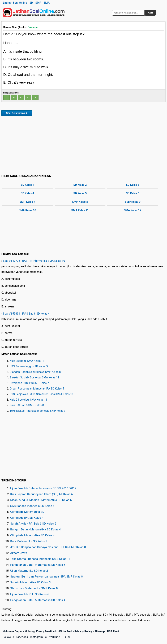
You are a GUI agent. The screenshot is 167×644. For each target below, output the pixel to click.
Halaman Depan (13, 631)
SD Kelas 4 (27, 193)
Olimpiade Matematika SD (27, 512)
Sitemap (100, 631)
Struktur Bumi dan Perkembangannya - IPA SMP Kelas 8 (47, 576)
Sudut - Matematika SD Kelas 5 (30, 582)
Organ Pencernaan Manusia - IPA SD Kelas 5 (37, 389)
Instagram (36, 637)
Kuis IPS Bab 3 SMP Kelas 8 (27, 405)
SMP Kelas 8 (80, 202)
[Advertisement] (83, 144)
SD (31, 3)
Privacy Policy (83, 631)
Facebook (22, 637)
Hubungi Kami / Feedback (41, 631)
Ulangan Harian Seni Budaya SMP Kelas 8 (35, 372)
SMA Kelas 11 (80, 210)
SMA (47, 3)
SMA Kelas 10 (27, 210)
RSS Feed (113, 631)
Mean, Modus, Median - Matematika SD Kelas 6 (41, 500)
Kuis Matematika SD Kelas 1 (29, 541)
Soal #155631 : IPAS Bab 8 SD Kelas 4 (26, 314)
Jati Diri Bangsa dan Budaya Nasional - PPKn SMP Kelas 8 (48, 547)
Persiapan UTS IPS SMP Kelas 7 (29, 383)
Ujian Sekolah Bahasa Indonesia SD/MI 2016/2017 (43, 488)
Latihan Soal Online (15, 3)
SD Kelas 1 (27, 185)
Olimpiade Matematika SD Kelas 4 (32, 535)
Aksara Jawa (19, 553)
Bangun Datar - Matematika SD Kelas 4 (35, 529)
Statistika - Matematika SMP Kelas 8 (34, 588)
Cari (151, 13)
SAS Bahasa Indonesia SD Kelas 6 (32, 506)
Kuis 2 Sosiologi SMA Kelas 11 (29, 400)
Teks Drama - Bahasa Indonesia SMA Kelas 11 (40, 559)
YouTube (54, 637)
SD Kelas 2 (80, 185)
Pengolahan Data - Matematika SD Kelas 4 (38, 600)
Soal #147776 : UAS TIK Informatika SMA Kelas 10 (34, 261)
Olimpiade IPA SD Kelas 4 (27, 518)
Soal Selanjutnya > (17, 113)
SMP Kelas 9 (133, 202)
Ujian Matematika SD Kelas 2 (29, 571)
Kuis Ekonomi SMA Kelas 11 (27, 361)
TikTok (66, 637)
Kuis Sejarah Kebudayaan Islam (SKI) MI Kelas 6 (42, 494)
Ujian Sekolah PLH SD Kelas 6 (30, 594)
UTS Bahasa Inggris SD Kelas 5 (29, 366)
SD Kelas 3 (133, 185)
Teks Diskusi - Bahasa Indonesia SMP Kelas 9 (38, 411)
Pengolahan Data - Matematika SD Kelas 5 (38, 565)
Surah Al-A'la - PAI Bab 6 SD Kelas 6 (33, 524)
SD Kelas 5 (80, 193)
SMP (38, 3)
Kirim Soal (66, 631)
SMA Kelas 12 (133, 210)
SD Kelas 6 (133, 193)
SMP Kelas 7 (27, 202)
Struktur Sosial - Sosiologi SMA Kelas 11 (34, 377)
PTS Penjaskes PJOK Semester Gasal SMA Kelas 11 (42, 394)
